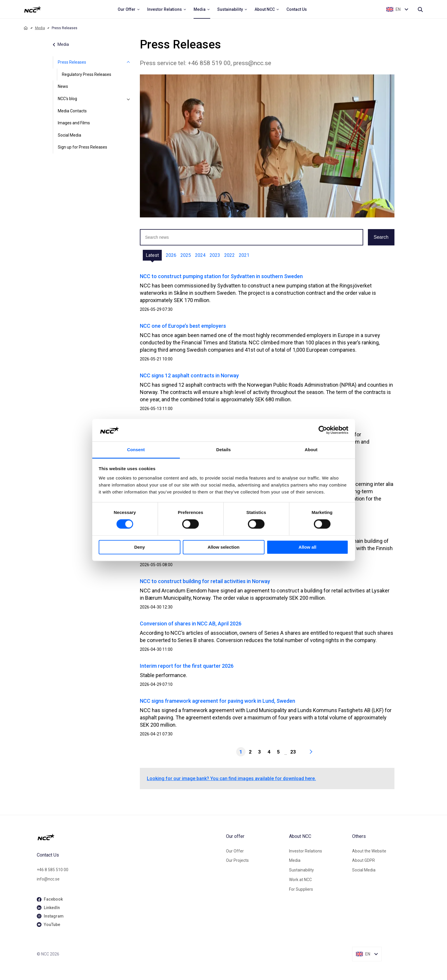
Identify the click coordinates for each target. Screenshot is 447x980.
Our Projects (237, 860)
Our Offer (235, 851)
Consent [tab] (136, 450)
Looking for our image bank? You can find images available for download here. (231, 778)
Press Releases (72, 62)
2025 (186, 255)
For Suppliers (301, 889)
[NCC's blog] (128, 99)
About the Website (369, 851)
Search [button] (381, 237)
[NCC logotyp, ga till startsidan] (33, 9)
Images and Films (74, 123)
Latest (152, 255)
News (63, 86)
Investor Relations (306, 851)
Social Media (69, 135)
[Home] (26, 28)
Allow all (308, 547)
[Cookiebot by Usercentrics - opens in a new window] (323, 430)
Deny (140, 547)
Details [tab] (224, 450)
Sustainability (301, 870)
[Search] (420, 9)
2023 (215, 255)
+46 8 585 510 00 (53, 870)
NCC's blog (67, 99)
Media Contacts (72, 111)
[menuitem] (129, 9)
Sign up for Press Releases (82, 147)
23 (293, 752)
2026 (171, 255)
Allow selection (224, 547)
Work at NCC (300, 880)
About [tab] (311, 450)
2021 (244, 255)
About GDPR (363, 860)
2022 (229, 255)
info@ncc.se (48, 879)
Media (40, 28)
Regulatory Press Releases (87, 74)
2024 (200, 255)
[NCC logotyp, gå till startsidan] (129, 837)
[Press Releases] (128, 62)
